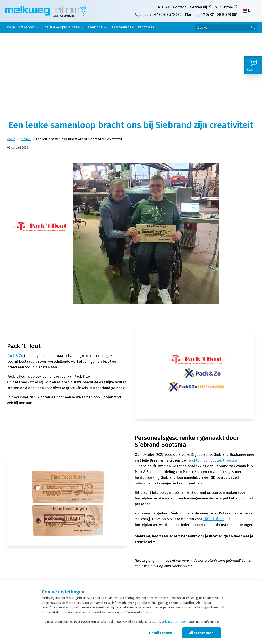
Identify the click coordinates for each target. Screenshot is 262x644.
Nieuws (164, 7)
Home (10, 27)
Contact (180, 7)
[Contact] (253, 65)
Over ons (95, 27)
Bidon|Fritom (214, 519)
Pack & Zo (15, 356)
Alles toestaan (201, 633)
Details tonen (161, 633)
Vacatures (146, 27)
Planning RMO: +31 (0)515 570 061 (211, 15)
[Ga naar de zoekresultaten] (253, 27)
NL (247, 11)
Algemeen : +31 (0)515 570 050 (158, 15)
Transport (26, 27)
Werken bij (198, 7)
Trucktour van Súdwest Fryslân (212, 460)
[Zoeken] (226, 27)
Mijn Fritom (224, 7)
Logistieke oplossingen (61, 27)
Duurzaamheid (122, 27)
